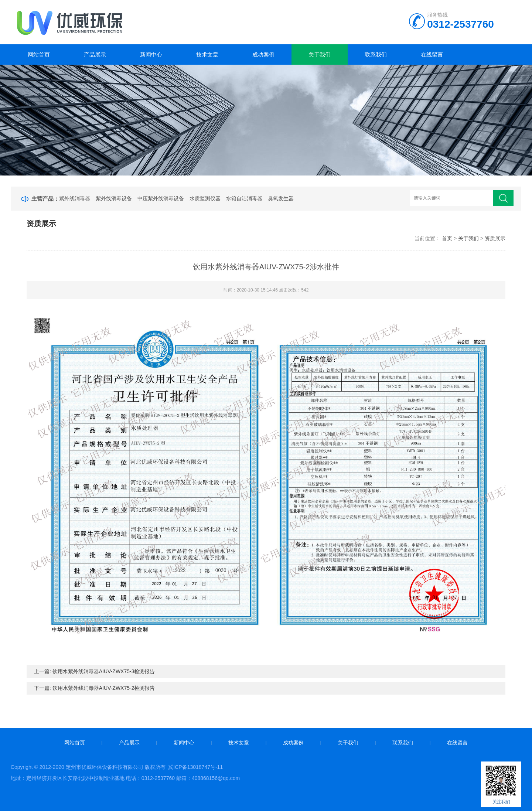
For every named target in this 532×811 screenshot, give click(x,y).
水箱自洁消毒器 (244, 198)
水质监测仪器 (205, 198)
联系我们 (376, 54)
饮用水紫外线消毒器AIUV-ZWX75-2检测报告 (104, 688)
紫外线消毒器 (75, 198)
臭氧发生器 (281, 198)
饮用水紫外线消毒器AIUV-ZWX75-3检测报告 (104, 671)
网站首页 (39, 54)
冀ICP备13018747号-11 (195, 767)
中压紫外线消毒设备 (161, 198)
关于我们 (320, 54)
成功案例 (263, 54)
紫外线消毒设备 (114, 198)
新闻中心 (151, 54)
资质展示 (495, 238)
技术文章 (207, 54)
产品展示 (95, 54)
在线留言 (432, 54)
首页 (447, 238)
